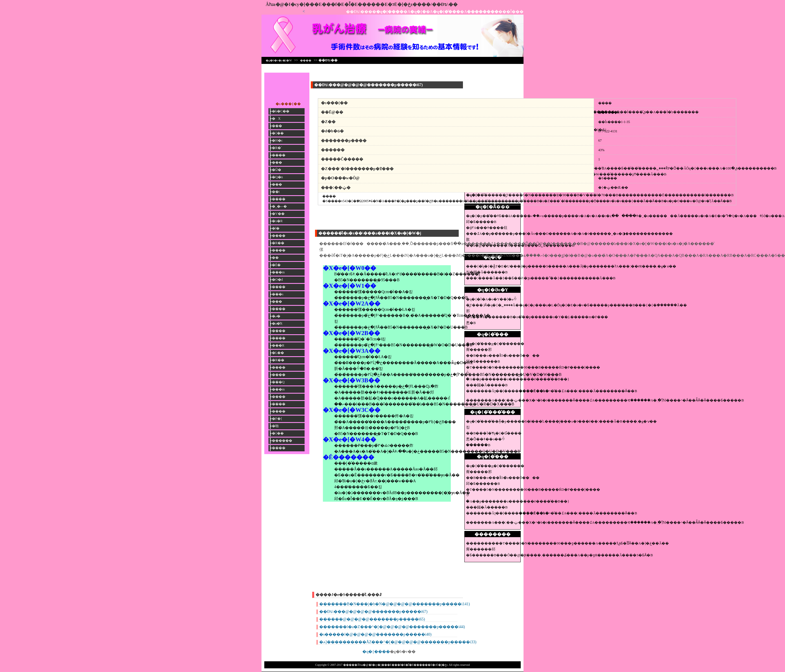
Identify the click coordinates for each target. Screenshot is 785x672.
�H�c (277, 140)
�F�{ (277, 419)
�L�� (278, 353)
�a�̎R (277, 323)
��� (277, 126)
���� (306, 60)
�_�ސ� (279, 206)
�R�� (278, 243)
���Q (278, 382)
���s (278, 294)
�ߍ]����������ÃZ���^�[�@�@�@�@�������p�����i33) (398, 642)
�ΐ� (276, 228)
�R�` (277, 148)
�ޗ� (276, 316)
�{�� (278, 133)
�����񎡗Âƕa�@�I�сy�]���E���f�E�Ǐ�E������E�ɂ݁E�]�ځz (339, 4)
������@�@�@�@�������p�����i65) (372, 619)
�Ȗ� (277, 170)
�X (276, 119)
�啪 (275, 426)
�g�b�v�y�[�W (279, 60)
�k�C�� (281, 111)
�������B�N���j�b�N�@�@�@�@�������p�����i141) (395, 604)
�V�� (278, 214)
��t (276, 192)
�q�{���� (376, 652)
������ (282, 441)
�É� (276, 265)
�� (275, 258)
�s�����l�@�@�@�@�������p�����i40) (375, 634)
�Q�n (277, 177)
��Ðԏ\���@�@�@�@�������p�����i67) (373, 612)
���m (278, 272)
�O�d (277, 280)
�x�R (277, 221)
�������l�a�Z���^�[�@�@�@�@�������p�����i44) (392, 627)
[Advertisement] (493, 85)
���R (278, 345)
